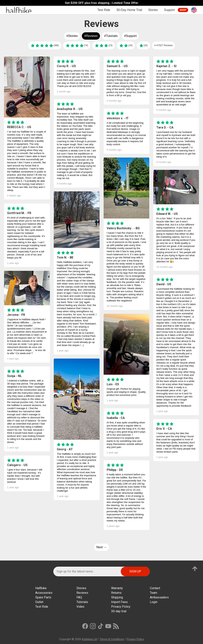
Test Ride (104, 10)
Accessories (44, 593)
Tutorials (82, 602)
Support (169, 10)
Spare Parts (43, 597)
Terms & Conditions (112, 639)
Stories (153, 10)
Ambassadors (159, 597)
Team (154, 593)
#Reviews (91, 36)
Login (154, 602)
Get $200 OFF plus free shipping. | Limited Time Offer (102, 3)
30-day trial (119, 611)
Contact (155, 588)
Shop (183, 10)
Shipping (117, 597)
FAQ (79, 597)
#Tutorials (111, 36)
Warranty (117, 588)
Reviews (82, 593)
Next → (101, 547)
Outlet (39, 602)
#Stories (72, 36)
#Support (130, 36)
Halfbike (41, 588)
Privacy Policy (121, 607)
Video (80, 607)
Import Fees (119, 602)
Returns (116, 593)
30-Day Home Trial (129, 10)
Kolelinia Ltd (89, 639)
